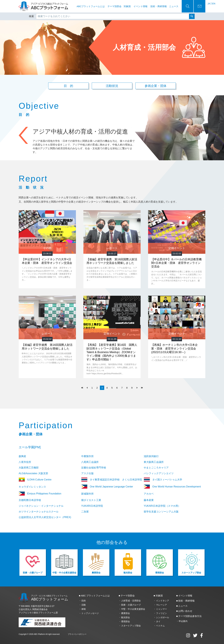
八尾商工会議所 (90, 462)
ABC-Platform (39, 634)
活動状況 (112, 86)
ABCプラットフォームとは (91, 6)
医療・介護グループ (131, 605)
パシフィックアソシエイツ (159, 474)
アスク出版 (87, 474)
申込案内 (183, 621)
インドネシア (163, 601)
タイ (158, 622)
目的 (84, 601)
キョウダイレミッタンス (32, 487)
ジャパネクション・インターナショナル (41, 506)
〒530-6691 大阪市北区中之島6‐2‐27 (37, 606)
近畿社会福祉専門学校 (94, 468)
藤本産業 (149, 500)
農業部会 (126, 613)
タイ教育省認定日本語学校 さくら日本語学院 (112, 480)
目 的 (68, 86)
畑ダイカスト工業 (91, 500)
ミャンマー (161, 609)
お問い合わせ (185, 611)
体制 (84, 609)
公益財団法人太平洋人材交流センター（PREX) (45, 517)
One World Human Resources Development (172, 487)
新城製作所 (87, 494)
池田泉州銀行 (151, 456)
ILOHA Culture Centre (35, 480)
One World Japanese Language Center (107, 487)
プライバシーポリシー (77, 634)
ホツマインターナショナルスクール (39, 512)
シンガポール (163, 617)
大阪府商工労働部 (29, 468)
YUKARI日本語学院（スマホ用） (162, 506)
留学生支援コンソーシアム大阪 (161, 512)
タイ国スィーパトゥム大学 (163, 480)
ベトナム (160, 626)
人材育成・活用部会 (131, 601)
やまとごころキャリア (156, 468)
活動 (84, 605)
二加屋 (85, 512)
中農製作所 (87, 456)
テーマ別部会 (114, 6)
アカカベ (149, 494)
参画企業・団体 (156, 86)
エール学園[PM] (30, 447)
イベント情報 (140, 6)
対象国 (127, 6)
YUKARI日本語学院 (92, 506)
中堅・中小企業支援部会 (133, 609)
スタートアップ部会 (131, 626)
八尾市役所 (25, 462)
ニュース (174, 6)
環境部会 (126, 622)
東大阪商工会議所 (154, 462)
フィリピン (161, 613)
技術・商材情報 (159, 6)
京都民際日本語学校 (30, 500)
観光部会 (126, 617)
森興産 (22, 456)
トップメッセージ (90, 613)
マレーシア (161, 605)
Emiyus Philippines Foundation (42, 494)
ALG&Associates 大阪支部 (33, 474)
